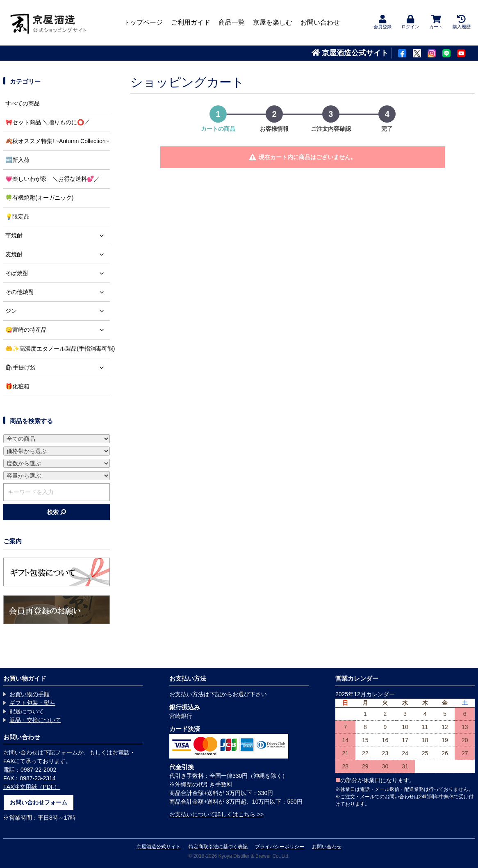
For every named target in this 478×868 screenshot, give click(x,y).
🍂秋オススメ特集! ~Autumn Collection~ (57, 141)
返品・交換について (35, 720)
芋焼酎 (58, 236)
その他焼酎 (58, 292)
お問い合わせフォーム (39, 802)
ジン (58, 311)
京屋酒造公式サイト (350, 53)
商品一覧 (232, 22)
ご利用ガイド (191, 22)
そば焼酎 (58, 273)
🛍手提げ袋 (58, 368)
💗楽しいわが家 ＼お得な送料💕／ (52, 179)
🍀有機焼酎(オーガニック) (39, 198)
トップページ (143, 22)
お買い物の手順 (30, 694)
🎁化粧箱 (17, 386)
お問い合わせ (320, 22)
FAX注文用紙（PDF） (32, 787)
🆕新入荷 (17, 160)
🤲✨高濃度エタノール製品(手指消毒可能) (58, 349)
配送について (27, 711)
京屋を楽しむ (273, 22)
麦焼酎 (58, 254)
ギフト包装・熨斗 (32, 703)
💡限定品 (17, 216)
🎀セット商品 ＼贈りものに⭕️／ (48, 122)
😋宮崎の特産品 (58, 330)
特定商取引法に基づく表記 (218, 847)
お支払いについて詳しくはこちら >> (216, 814)
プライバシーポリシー (280, 847)
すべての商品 (23, 103)
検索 (57, 512)
